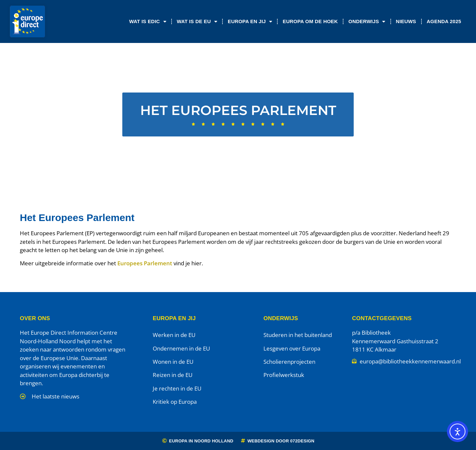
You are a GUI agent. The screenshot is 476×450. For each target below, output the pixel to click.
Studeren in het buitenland (298, 335)
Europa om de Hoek (310, 21)
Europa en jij (250, 22)
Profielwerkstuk (284, 375)
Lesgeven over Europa (292, 348)
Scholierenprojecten (289, 362)
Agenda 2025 (444, 21)
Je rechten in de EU (177, 388)
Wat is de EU (197, 22)
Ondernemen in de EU (181, 348)
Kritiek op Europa (175, 402)
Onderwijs (367, 22)
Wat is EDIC (148, 22)
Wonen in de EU (173, 362)
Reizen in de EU (173, 375)
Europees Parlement (145, 263)
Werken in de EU (174, 335)
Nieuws (406, 21)
